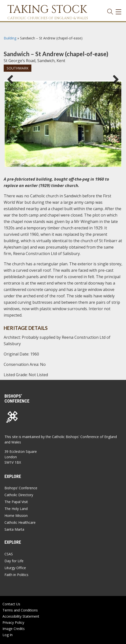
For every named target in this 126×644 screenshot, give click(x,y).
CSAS (9, 554)
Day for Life (14, 561)
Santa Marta (14, 529)
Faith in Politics (16, 575)
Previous (12, 86)
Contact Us (11, 604)
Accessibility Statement (21, 616)
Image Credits (14, 629)
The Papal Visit (16, 502)
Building (10, 38)
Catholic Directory (19, 495)
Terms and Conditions (20, 610)
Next (114, 86)
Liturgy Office (15, 568)
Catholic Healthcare (20, 522)
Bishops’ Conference (21, 488)
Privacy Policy (13, 622)
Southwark (18, 68)
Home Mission (16, 516)
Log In (8, 635)
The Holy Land (16, 509)
